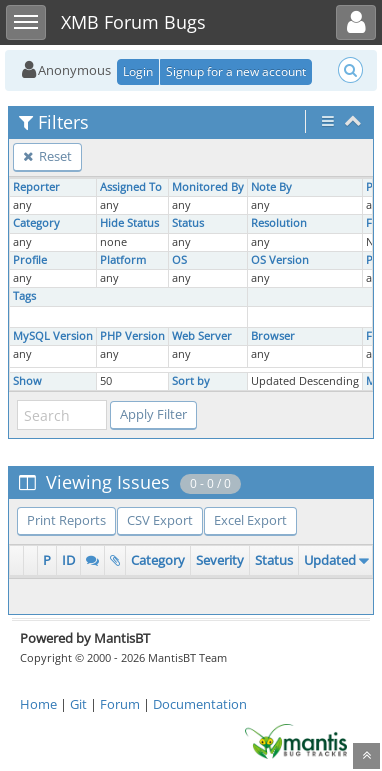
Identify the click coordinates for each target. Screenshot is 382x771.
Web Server (202, 336)
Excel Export (250, 520)
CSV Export (160, 520)
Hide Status (129, 223)
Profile (30, 260)
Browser (273, 336)
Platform (123, 260)
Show (27, 381)
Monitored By (208, 187)
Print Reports (66, 520)
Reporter (36, 187)
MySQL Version (53, 336)
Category (36, 223)
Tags (24, 296)
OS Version (280, 260)
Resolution (279, 223)
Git (78, 704)
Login (138, 71)
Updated (330, 560)
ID (68, 560)
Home (38, 704)
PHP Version (132, 336)
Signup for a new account (236, 71)
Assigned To (131, 187)
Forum (120, 704)
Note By (271, 187)
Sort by (191, 381)
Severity (220, 560)
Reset (47, 156)
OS (179, 260)
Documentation (200, 704)
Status (188, 223)
